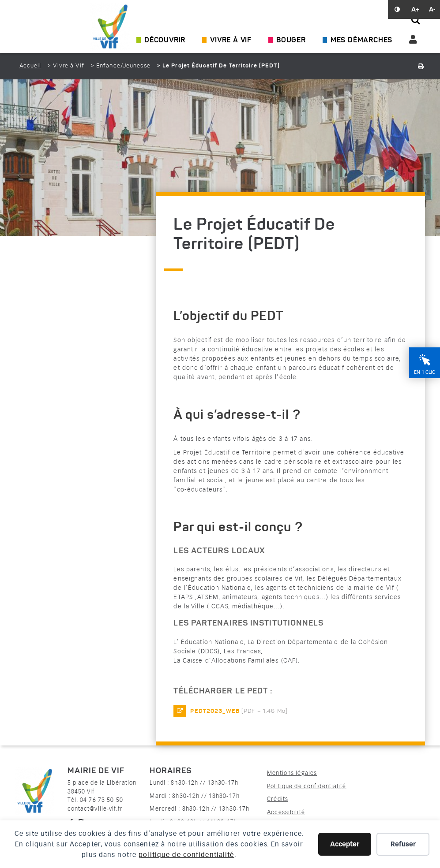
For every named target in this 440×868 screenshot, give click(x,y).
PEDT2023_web (215, 711)
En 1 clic (425, 372)
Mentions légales (292, 773)
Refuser (403, 844)
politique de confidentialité (186, 855)
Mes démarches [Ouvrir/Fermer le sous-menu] (361, 41)
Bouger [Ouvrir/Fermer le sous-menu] (291, 41)
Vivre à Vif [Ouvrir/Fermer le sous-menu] (231, 41)
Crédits (278, 799)
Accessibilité (286, 812)
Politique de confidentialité (306, 786)
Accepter (345, 844)
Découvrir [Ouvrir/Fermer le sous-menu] (165, 41)
